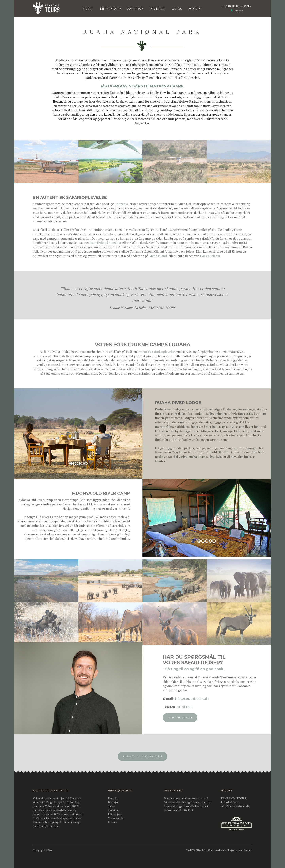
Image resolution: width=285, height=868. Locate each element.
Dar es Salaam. (210, 261)
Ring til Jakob (188, 717)
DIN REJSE (157, 9)
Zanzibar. (54, 826)
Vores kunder (116, 818)
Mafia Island (158, 261)
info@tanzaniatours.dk (200, 699)
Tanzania (121, 209)
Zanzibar (135, 9)
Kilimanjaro (69, 822)
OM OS (177, 9)
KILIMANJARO (110, 9)
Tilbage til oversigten (142, 761)
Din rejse (113, 802)
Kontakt (113, 798)
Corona (112, 822)
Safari (88, 9)
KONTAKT (195, 9)
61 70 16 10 (193, 707)
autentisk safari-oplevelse (156, 357)
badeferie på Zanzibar (106, 248)
